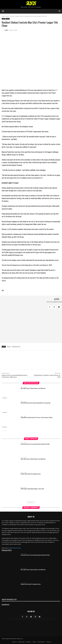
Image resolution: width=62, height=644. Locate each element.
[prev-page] (3, 431)
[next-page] (6, 431)
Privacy (34, 642)
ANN (7, 30)
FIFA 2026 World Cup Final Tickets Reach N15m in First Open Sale (36, 403)
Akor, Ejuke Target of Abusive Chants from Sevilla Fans (33, 388)
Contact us (49, 642)
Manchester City (16, 347)
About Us (14, 642)
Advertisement (41, 642)
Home (3, 16)
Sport (7, 16)
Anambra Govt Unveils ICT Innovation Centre (31, 474)
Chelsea (9, 347)
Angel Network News (15, 548)
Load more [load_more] (31, 502)
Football (12, 16)
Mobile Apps (21, 642)
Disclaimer (28, 642)
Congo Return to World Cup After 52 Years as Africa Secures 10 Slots (37, 417)
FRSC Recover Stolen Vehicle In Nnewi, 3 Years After (32, 489)
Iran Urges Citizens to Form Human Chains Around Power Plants (35, 444)
